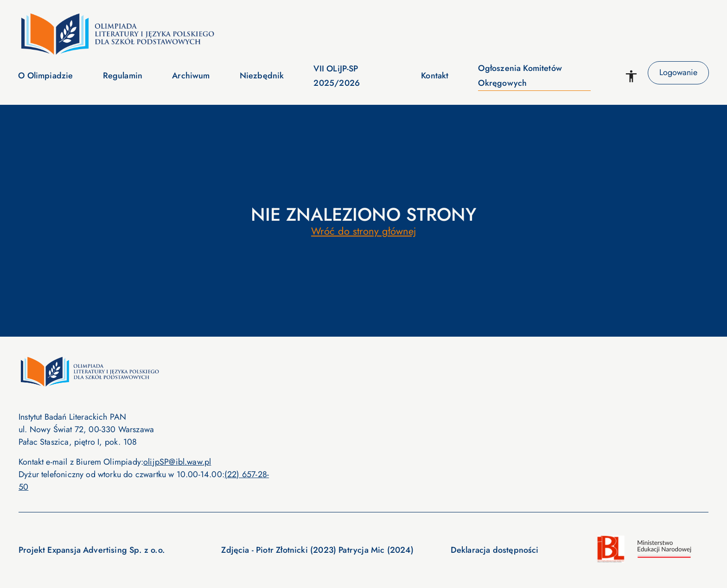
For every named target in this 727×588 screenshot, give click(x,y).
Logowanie (678, 73)
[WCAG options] (631, 76)
